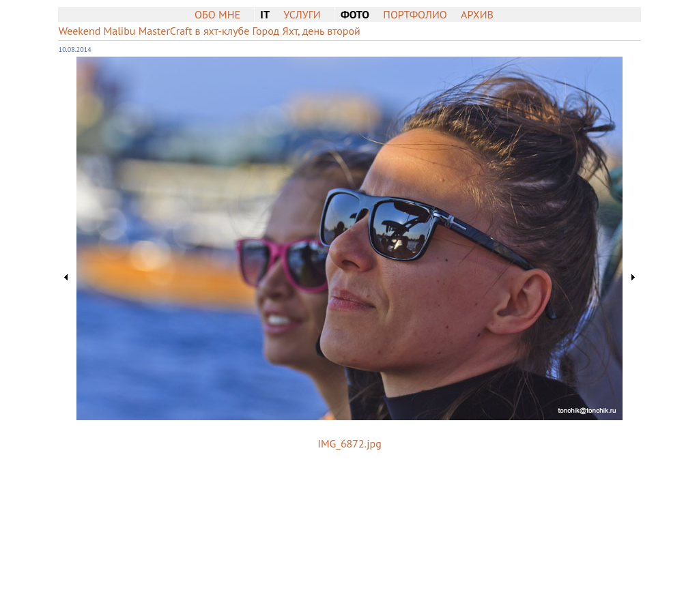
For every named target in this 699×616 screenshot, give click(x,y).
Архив (477, 14)
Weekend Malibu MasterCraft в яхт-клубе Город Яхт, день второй (210, 31)
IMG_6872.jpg (349, 443)
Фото (355, 14)
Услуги (302, 14)
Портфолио (415, 14)
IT (265, 14)
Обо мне (217, 14)
